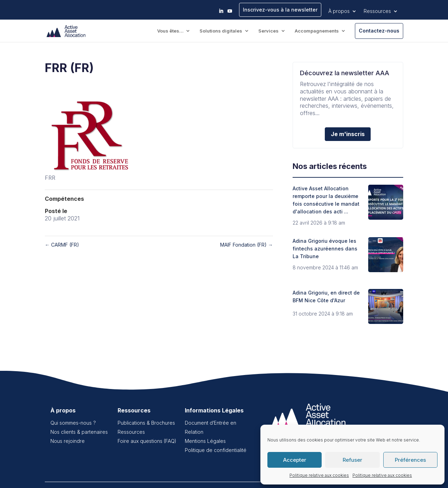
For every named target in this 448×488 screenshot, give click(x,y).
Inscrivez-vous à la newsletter (280, 10)
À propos (339, 11)
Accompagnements (317, 31)
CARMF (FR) (62, 245)
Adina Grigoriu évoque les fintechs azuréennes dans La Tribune (325, 249)
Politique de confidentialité (216, 450)
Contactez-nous (379, 31)
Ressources (377, 11)
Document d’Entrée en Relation (211, 427)
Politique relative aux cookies (319, 475)
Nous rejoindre (68, 441)
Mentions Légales (205, 441)
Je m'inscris (348, 134)
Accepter (295, 460)
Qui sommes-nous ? (73, 423)
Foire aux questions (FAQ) (147, 441)
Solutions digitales (221, 31)
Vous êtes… (170, 31)
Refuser (352, 460)
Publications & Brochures (146, 423)
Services (268, 31)
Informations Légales (214, 410)
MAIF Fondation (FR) (247, 245)
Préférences (410, 460)
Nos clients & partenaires (79, 432)
